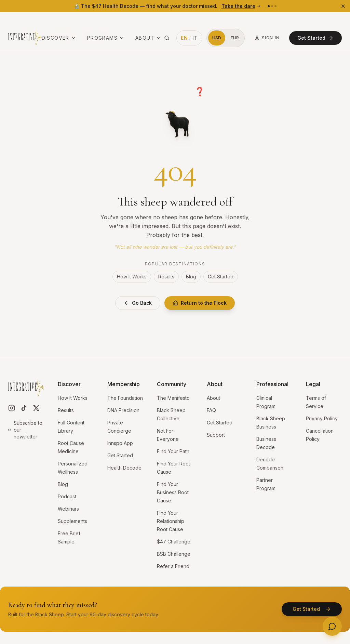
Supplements (72, 521)
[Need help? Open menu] (332, 626)
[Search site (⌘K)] (167, 21)
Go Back (138, 303)
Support (216, 435)
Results (166, 277)
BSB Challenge (174, 554)
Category (30, 35)
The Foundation (125, 398)
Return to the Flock (200, 303)
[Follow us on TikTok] (24, 408)
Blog (191, 277)
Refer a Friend (173, 566)
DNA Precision (123, 410)
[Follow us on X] (36, 408)
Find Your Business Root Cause (173, 492)
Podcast (67, 496)
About (148, 21)
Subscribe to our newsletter (25, 430)
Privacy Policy (322, 418)
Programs (106, 21)
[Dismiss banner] (343, 6)
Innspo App (120, 443)
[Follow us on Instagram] (12, 408)
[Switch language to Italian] (189, 21)
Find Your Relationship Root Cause (171, 521)
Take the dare (241, 6)
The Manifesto (173, 398)
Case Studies (61, 35)
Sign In (267, 21)
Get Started (315, 21)
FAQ (211, 410)
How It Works (132, 277)
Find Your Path (173, 451)
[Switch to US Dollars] (217, 21)
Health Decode (124, 468)
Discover (59, 21)
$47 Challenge (174, 542)
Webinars (68, 509)
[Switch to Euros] (235, 21)
